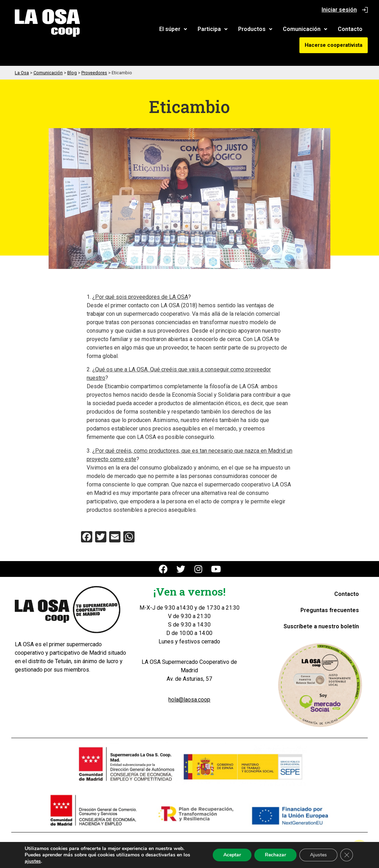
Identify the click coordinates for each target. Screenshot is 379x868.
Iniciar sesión (339, 10)
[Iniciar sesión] (365, 10)
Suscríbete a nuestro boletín (321, 626)
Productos (255, 29)
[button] (173, 29)
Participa (213, 29)
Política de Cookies (241, 844)
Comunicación (305, 29)
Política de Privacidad (180, 844)
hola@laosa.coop (189, 700)
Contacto (350, 29)
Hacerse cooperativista (334, 45)
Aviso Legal (129, 844)
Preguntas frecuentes (330, 610)
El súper (173, 29)
